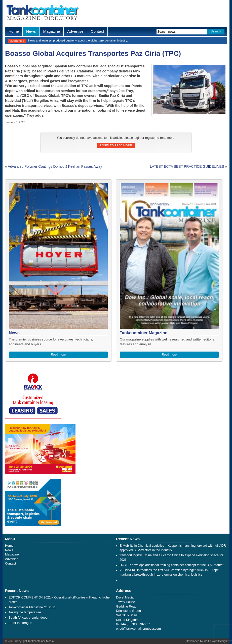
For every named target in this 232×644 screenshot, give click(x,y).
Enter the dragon (20, 623)
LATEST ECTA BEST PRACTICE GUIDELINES (187, 166)
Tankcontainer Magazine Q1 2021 (32, 607)
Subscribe (17, 41)
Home (14, 31)
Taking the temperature (25, 612)
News (31, 31)
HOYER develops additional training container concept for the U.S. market (171, 565)
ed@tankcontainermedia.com (140, 629)
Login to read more (116, 145)
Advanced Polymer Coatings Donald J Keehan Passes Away (55, 166)
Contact (97, 31)
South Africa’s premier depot (28, 618)
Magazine (52, 31)
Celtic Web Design (215, 641)
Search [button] (216, 31)
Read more (58, 355)
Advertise (75, 31)
